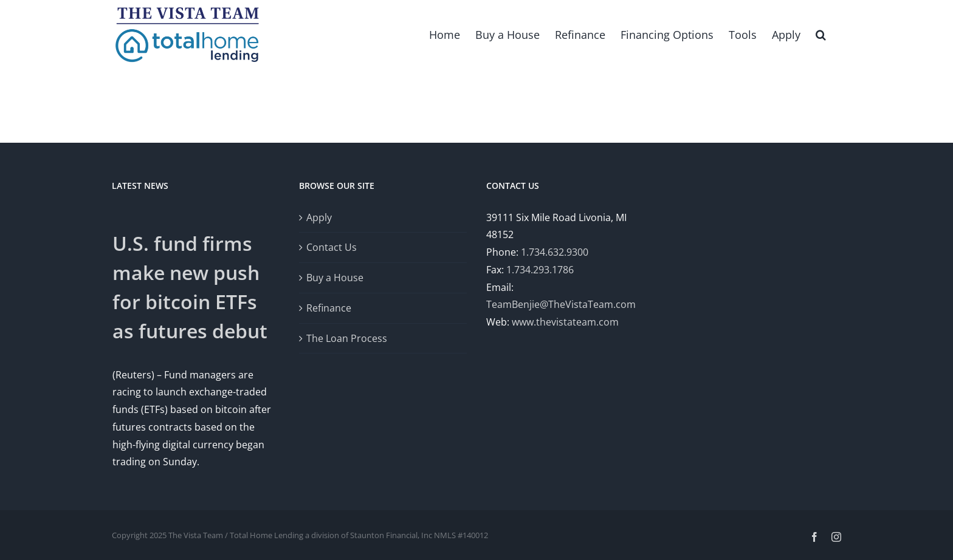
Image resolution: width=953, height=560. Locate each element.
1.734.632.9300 (555, 252)
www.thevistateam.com (565, 322)
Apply (319, 217)
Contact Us (332, 247)
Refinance (329, 307)
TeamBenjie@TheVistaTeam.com (561, 304)
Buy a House (335, 278)
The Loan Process (347, 338)
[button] (821, 33)
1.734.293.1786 (540, 269)
